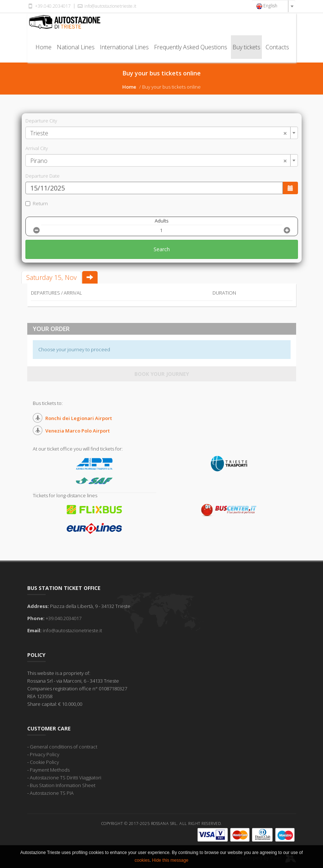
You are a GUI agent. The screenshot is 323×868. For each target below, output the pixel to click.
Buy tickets (246, 47)
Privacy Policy (45, 754)
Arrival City (37, 148)
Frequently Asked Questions (191, 47)
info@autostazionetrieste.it (106, 6)
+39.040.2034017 (49, 6)
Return (37, 203)
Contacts (277, 47)
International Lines (124, 47)
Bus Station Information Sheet (63, 785)
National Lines (76, 47)
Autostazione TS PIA (52, 793)
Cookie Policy (44, 762)
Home (43, 47)
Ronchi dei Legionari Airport (79, 418)
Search (162, 249)
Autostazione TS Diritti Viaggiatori (66, 778)
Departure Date (43, 176)
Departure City (41, 121)
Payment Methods (50, 770)
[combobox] (274, 6)
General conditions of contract (64, 747)
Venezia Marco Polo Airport (78, 431)
